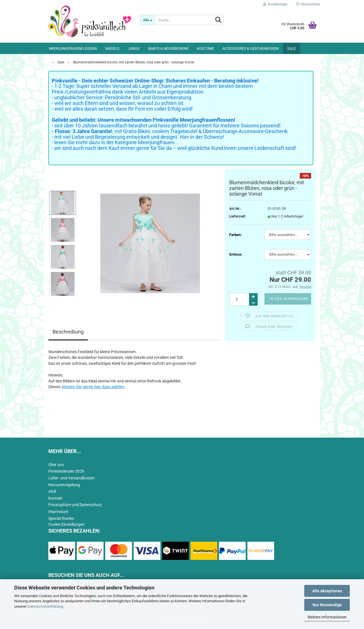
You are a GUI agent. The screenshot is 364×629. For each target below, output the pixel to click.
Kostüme (205, 48)
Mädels (112, 48)
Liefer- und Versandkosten (72, 478)
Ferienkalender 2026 (66, 471)
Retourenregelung (64, 485)
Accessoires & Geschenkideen (251, 48)
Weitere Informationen (327, 617)
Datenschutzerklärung (45, 606)
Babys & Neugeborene (168, 48)
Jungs (134, 48)
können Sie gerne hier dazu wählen (93, 387)
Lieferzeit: (238, 216)
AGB (52, 491)
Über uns (56, 465)
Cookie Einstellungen (67, 524)
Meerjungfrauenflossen (73, 48)
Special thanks (61, 518)
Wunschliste (308, 4)
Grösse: (236, 254)
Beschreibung (68, 332)
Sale (291, 48)
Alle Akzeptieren (327, 591)
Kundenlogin (275, 4)
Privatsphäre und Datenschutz (75, 505)
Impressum (58, 512)
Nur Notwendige (327, 605)
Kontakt (55, 498)
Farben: (235, 235)
